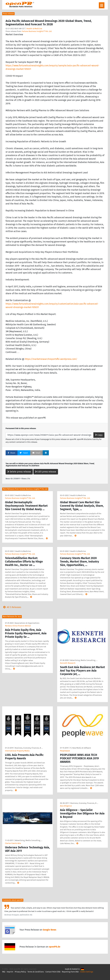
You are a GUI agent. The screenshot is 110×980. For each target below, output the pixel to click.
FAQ (4, 972)
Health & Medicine (34, 29)
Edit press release (46, 472)
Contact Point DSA (53, 972)
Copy (99, 435)
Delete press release (19, 472)
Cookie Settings (87, 972)
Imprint (10, 972)
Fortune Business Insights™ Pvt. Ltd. (37, 31)
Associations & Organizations (27, 623)
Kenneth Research (68, 663)
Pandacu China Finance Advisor (18, 626)
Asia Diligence (66, 806)
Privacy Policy (20, 972)
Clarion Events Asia (13, 843)
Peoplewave (65, 751)
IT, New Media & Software (80, 748)
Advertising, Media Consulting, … (84, 660)
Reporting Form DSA (70, 972)
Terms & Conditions (36, 972)
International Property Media (17, 751)
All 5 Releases (12, 607)
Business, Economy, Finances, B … (29, 748)
